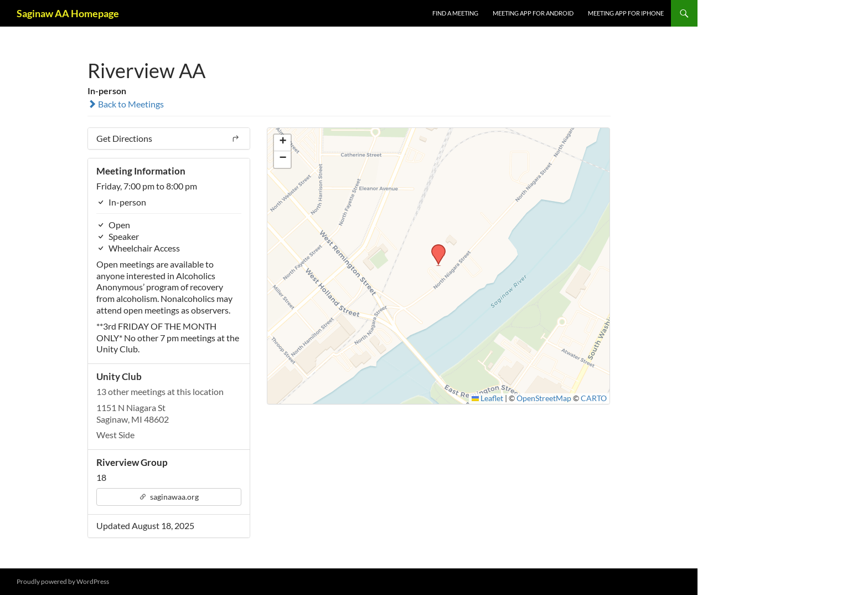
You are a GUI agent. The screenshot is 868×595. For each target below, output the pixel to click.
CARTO (594, 398)
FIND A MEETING (455, 13)
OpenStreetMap (544, 398)
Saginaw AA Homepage (68, 13)
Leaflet (488, 398)
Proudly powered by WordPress (63, 581)
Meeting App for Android (533, 13)
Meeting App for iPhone (626, 13)
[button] (435, 248)
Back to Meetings (126, 104)
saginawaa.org (169, 497)
